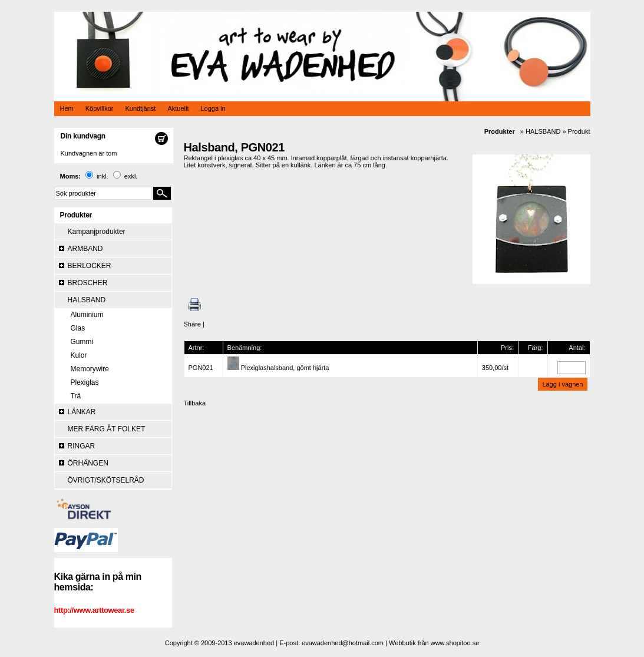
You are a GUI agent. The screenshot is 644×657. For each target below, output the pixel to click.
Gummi (82, 342)
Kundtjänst (140, 108)
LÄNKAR (82, 412)
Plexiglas (85, 382)
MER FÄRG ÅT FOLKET (107, 429)
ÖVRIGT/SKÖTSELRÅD (106, 480)
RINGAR (82, 446)
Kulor (79, 355)
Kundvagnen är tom (89, 153)
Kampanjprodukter (97, 232)
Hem (67, 108)
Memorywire (90, 369)
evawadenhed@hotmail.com (343, 643)
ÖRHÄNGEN (88, 463)
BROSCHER (88, 283)
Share (192, 324)
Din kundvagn (83, 136)
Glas (78, 328)
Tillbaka (195, 403)
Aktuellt (178, 108)
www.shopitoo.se (455, 643)
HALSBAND (87, 300)
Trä (76, 396)
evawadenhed (254, 643)
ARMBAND (85, 249)
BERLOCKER (90, 266)
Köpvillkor (100, 108)
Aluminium (87, 315)
